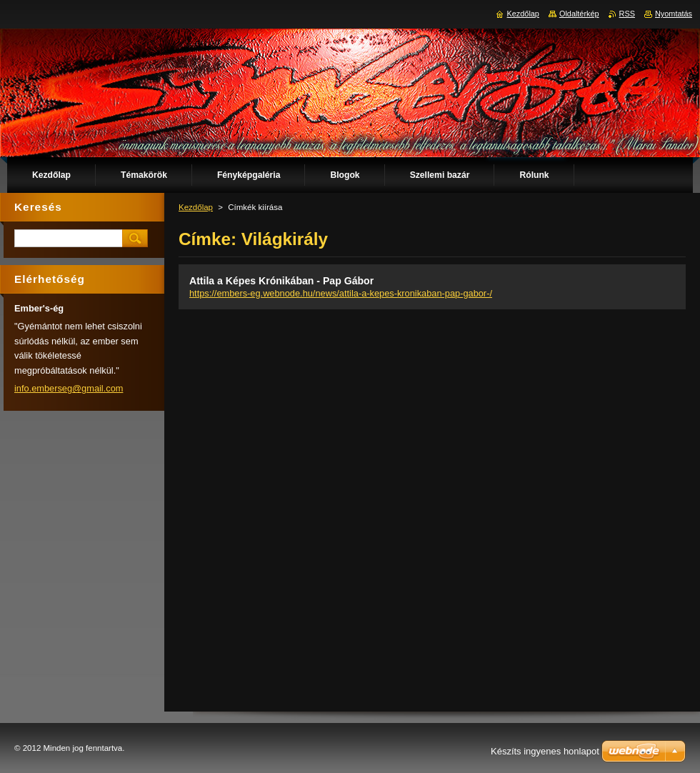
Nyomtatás (674, 14)
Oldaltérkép (579, 14)
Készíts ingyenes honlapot (545, 751)
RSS (627, 14)
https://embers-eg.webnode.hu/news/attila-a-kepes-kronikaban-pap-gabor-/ (341, 293)
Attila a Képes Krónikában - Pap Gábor (281, 281)
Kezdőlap (196, 207)
